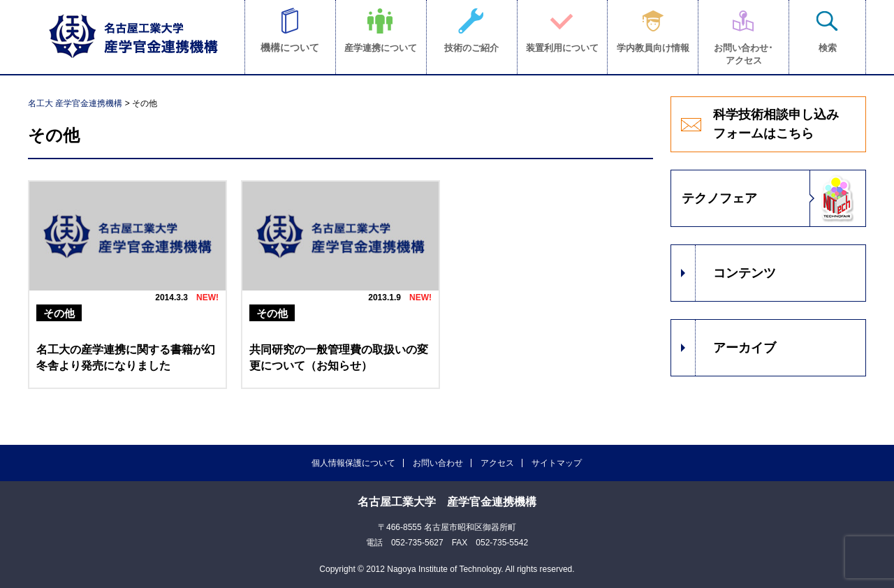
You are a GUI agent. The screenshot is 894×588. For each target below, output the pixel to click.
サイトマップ (557, 463)
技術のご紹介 (471, 48)
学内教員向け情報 (653, 48)
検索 (828, 48)
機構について (290, 47)
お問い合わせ (438, 463)
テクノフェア (719, 198)
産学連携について (381, 48)
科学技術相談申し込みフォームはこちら (776, 124)
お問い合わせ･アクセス (743, 54)
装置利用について (562, 48)
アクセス (497, 463)
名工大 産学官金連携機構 (75, 103)
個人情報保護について (353, 463)
